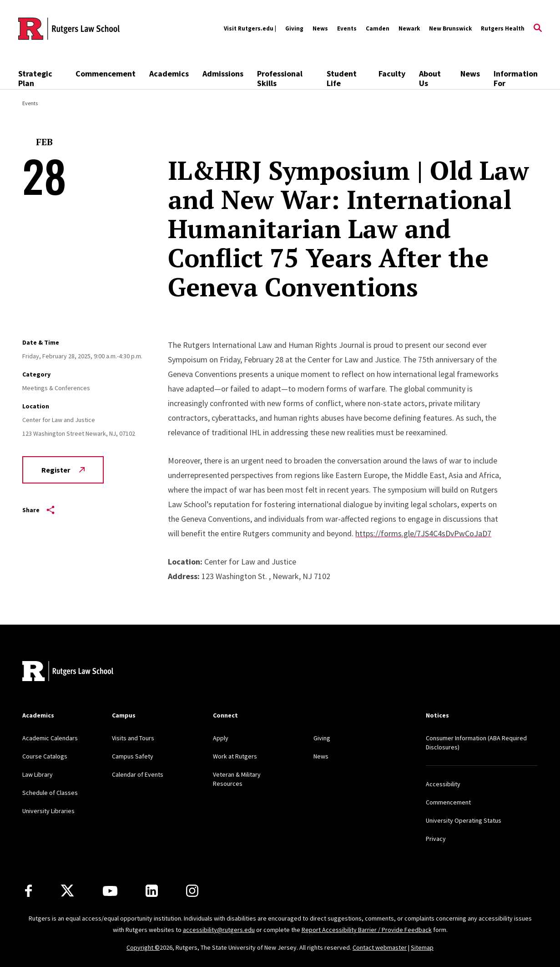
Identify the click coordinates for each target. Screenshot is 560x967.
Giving (294, 28)
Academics (169, 74)
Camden (378, 28)
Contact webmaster (380, 947)
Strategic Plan (35, 78)
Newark (409, 28)
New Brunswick (450, 28)
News (320, 28)
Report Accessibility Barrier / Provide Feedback (367, 930)
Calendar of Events (138, 774)
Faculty (392, 74)
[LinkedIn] (152, 891)
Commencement (106, 74)
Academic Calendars (50, 738)
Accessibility (443, 784)
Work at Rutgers (235, 756)
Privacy (436, 839)
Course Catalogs (45, 756)
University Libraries (48, 811)
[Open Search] (538, 29)
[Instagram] (192, 891)
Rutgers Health (503, 28)
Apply (221, 738)
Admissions (223, 74)
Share (38, 510)
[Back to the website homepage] (69, 29)
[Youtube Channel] (110, 891)
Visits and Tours (133, 738)
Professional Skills (280, 78)
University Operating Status (464, 820)
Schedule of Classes (50, 793)
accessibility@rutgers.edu (219, 930)
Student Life (342, 78)
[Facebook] (28, 891)
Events (347, 28)
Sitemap (422, 947)
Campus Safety (133, 756)
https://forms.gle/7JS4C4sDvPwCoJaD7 (423, 533)
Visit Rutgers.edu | (250, 28)
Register (63, 470)
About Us (430, 78)
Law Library (38, 774)
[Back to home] (68, 672)
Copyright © (143, 947)
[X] (67, 891)
